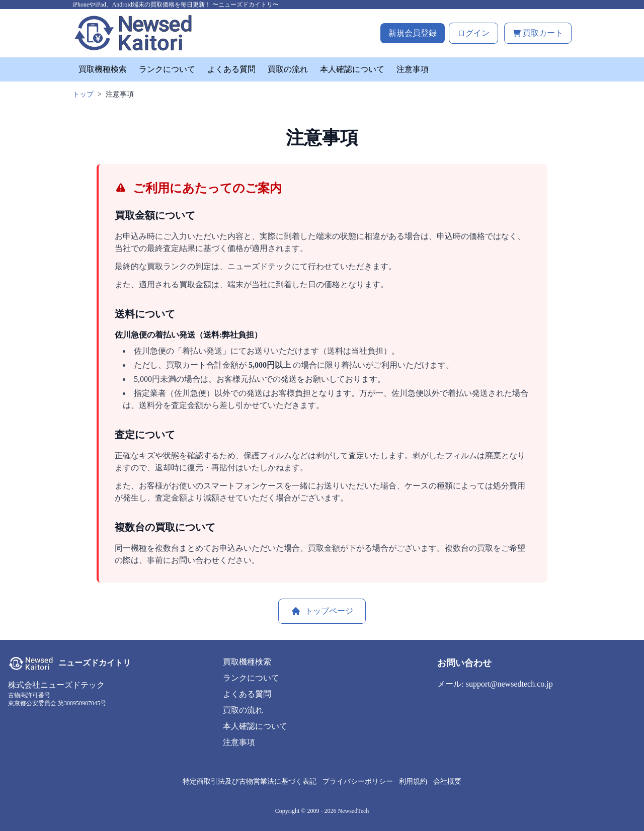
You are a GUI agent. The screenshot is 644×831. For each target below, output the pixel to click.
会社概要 (447, 781)
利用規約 (413, 781)
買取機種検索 (103, 69)
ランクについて (167, 69)
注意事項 (413, 69)
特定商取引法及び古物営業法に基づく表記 (250, 781)
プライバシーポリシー (358, 781)
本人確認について (352, 69)
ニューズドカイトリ (95, 663)
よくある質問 (231, 69)
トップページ (322, 611)
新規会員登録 (413, 33)
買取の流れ (288, 69)
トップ (83, 94)
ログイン (473, 33)
